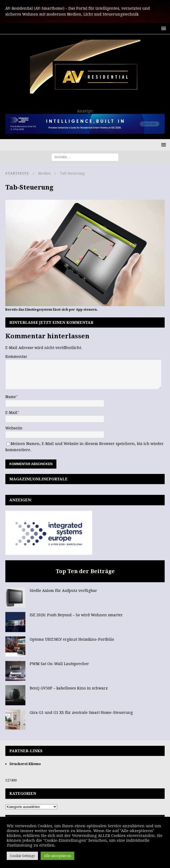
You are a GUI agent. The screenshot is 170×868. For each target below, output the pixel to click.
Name (11, 397)
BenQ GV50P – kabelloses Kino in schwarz (69, 688)
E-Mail (11, 413)
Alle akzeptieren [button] (57, 856)
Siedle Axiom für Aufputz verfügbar (63, 591)
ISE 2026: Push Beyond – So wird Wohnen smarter (76, 615)
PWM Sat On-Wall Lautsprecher (59, 664)
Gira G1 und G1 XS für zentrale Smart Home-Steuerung (81, 713)
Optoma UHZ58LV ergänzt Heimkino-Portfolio (72, 639)
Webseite (14, 428)
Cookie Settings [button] (22, 856)
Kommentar (16, 357)
